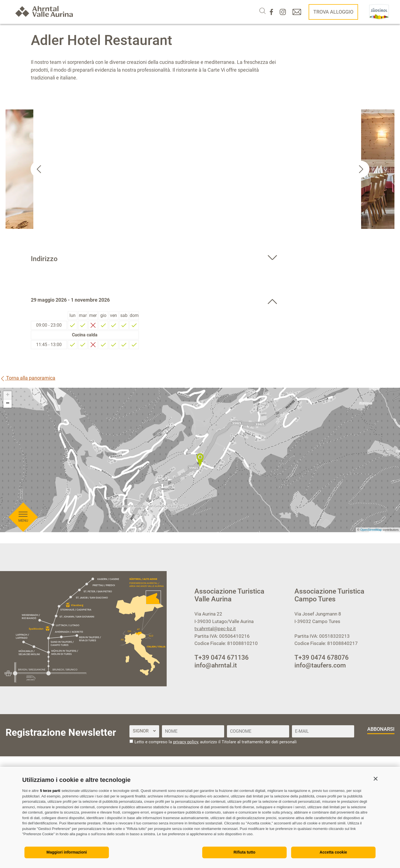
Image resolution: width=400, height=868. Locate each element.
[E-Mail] (323, 731)
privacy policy (186, 742)
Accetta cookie (333, 852)
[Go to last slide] (39, 169)
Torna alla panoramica (28, 378)
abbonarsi (381, 729)
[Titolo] (144, 731)
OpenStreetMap (372, 530)
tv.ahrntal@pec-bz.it (215, 629)
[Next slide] (361, 169)
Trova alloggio (333, 12)
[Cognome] (258, 731)
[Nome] (193, 731)
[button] (376, 779)
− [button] (8, 404)
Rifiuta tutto (245, 852)
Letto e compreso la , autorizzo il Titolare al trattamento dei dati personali (216, 742)
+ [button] (8, 395)
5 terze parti (50, 791)
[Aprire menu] (23, 251)
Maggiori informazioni (67, 852)
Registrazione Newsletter (61, 733)
